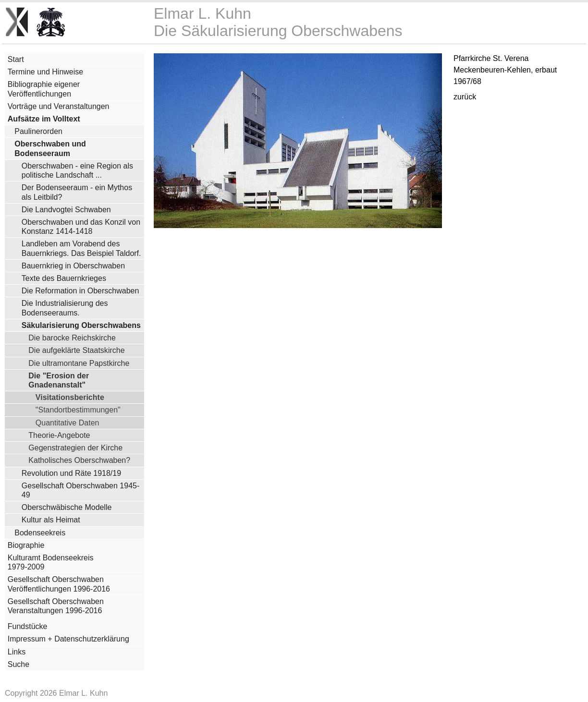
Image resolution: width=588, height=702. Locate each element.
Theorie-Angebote (59, 435)
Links (17, 652)
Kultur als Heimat (51, 520)
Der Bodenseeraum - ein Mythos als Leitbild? (77, 192)
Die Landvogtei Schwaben (66, 210)
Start (16, 59)
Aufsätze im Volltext (44, 119)
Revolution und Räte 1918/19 (71, 473)
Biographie (26, 545)
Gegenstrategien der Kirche (75, 448)
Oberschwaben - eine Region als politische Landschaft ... (77, 170)
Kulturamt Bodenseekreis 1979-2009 (51, 562)
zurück (465, 97)
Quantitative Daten (67, 423)
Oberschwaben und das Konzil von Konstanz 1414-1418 (81, 227)
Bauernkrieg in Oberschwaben (73, 266)
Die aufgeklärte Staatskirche (76, 350)
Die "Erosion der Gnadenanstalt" (59, 380)
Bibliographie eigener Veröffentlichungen (44, 89)
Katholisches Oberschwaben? (79, 460)
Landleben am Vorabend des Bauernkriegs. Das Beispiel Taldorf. (81, 248)
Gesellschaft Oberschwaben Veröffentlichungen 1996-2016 (59, 584)
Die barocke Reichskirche (72, 338)
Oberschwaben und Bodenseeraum (50, 148)
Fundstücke (28, 626)
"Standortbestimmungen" (78, 410)
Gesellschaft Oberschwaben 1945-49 (80, 490)
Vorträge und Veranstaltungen (59, 106)
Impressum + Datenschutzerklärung (68, 639)
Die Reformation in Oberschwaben (80, 291)
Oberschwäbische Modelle (67, 507)
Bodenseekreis (40, 533)
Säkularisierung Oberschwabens (81, 325)
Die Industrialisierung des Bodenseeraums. (65, 308)
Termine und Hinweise (45, 72)
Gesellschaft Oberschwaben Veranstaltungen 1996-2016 (56, 606)
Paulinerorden (38, 131)
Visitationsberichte (70, 397)
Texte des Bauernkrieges (64, 278)
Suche (18, 664)
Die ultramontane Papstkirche (79, 363)
